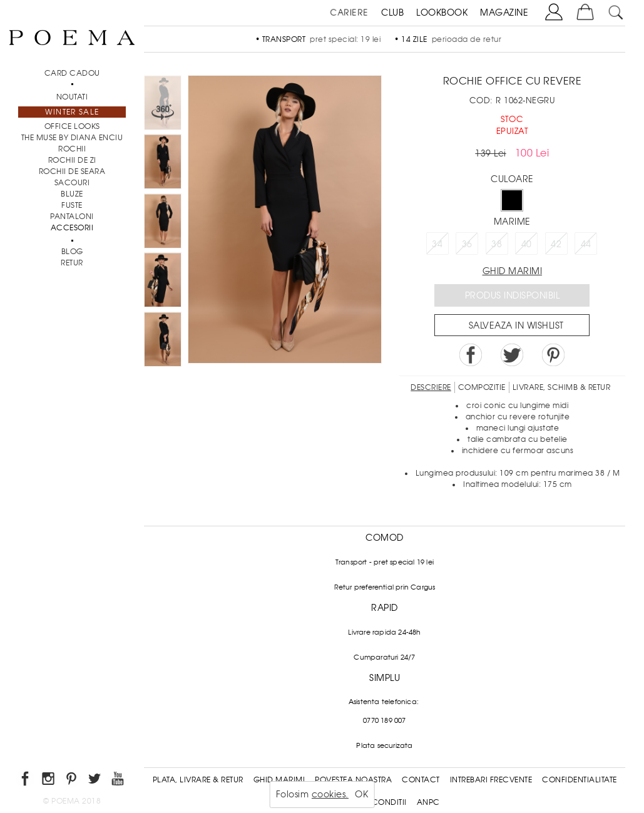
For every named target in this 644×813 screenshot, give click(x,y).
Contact (421, 780)
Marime (512, 222)
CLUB (392, 13)
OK (361, 794)
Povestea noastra (353, 780)
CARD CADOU (72, 73)
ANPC (428, 802)
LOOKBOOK (442, 13)
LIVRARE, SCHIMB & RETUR (562, 387)
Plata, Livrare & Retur (198, 780)
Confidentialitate (580, 780)
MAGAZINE (504, 13)
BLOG (72, 252)
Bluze (72, 194)
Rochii (72, 149)
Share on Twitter (512, 355)
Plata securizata (384, 745)
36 (467, 244)
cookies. (330, 794)
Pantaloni (72, 217)
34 (437, 244)
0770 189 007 (384, 720)
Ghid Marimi (279, 780)
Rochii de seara (72, 171)
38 (497, 244)
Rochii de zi (72, 160)
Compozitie (482, 387)
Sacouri (72, 183)
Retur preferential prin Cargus (385, 587)
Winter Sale (72, 112)
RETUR (72, 263)
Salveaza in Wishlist (516, 325)
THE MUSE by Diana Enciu (72, 138)
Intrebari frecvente (491, 780)
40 (527, 244)
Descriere (431, 387)
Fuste (72, 205)
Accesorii (72, 228)
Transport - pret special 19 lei (385, 562)
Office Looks (72, 126)
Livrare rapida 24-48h (384, 632)
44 (586, 244)
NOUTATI (72, 97)
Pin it (553, 355)
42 (556, 244)
